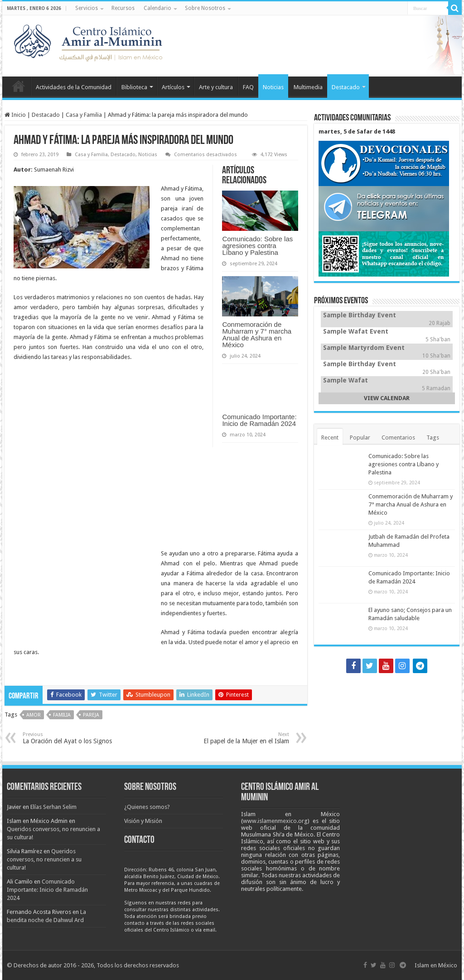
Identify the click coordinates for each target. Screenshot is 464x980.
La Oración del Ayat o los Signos (69, 738)
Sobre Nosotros (205, 8)
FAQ (248, 87)
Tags (433, 437)
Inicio (19, 86)
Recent (330, 437)
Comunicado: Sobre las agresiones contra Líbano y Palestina (257, 246)
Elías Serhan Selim (53, 807)
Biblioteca (134, 87)
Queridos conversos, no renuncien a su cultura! (44, 859)
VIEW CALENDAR (387, 398)
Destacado (346, 87)
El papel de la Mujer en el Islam (243, 738)
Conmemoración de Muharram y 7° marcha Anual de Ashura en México (257, 335)
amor (34, 715)
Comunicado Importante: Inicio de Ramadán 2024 (259, 420)
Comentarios (398, 437)
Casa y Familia (84, 115)
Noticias (273, 87)
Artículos (173, 87)
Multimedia (308, 87)
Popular (360, 437)
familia (62, 715)
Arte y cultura (216, 87)
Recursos (123, 8)
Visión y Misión (143, 821)
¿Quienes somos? (147, 807)
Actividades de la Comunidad (74, 87)
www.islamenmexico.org (275, 821)
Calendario (157, 8)
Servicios (87, 8)
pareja (91, 715)
